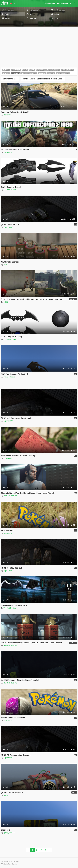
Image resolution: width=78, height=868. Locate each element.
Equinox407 (8, 227)
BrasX (6, 795)
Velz (5, 265)
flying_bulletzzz (9, 377)
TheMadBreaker (10, 190)
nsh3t (6, 302)
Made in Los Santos (9, 864)
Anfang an (10, 79)
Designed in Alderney (10, 861)
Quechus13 (8, 533)
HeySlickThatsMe (10, 496)
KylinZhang (8, 458)
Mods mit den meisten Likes (43, 79)
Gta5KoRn (8, 152)
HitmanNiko (8, 115)
